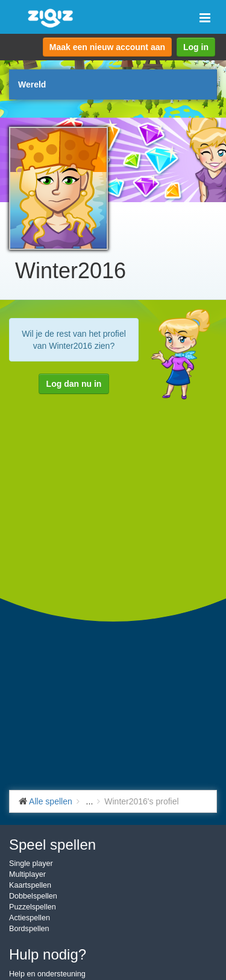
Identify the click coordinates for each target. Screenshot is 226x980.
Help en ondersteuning (47, 974)
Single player (31, 864)
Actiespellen (30, 918)
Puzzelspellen (33, 907)
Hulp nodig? (48, 954)
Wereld (32, 84)
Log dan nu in (74, 384)
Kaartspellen (30, 885)
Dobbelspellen (33, 896)
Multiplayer (27, 874)
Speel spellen (52, 845)
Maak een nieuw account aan (107, 47)
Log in (196, 47)
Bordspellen (29, 929)
